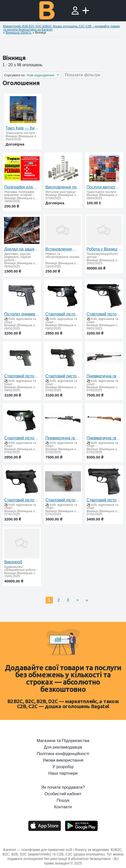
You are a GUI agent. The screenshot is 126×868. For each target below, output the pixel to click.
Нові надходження (41, 75)
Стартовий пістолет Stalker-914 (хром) (63, 500)
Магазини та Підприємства (63, 741)
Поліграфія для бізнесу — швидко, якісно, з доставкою (22, 187)
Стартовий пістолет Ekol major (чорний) (22, 438)
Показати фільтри (83, 75)
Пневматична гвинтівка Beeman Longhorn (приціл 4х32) (104, 376)
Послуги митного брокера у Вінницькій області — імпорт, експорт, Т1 (104, 187)
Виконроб (13, 562)
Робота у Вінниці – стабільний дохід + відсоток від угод (104, 249)
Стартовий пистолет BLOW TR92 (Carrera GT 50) (63, 376)
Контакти (63, 807)
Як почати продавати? (63, 787)
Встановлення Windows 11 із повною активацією (63, 249)
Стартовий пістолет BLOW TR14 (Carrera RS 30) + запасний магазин (22, 376)
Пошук (63, 800)
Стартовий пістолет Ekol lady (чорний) (63, 314)
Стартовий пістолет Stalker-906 (22, 500)
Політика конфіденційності (63, 754)
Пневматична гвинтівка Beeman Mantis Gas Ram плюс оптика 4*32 (63, 438)
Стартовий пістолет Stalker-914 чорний (104, 500)
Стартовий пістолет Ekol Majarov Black (104, 314)
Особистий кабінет (63, 794)
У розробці (63, 767)
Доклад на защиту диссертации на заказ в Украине (22, 249)
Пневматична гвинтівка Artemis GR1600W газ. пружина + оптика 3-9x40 (104, 438)
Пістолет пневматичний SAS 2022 (22, 314)
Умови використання (63, 760)
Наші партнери (63, 773)
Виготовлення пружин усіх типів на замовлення (63, 187)
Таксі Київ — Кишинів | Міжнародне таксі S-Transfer (23, 128)
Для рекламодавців (63, 747)
